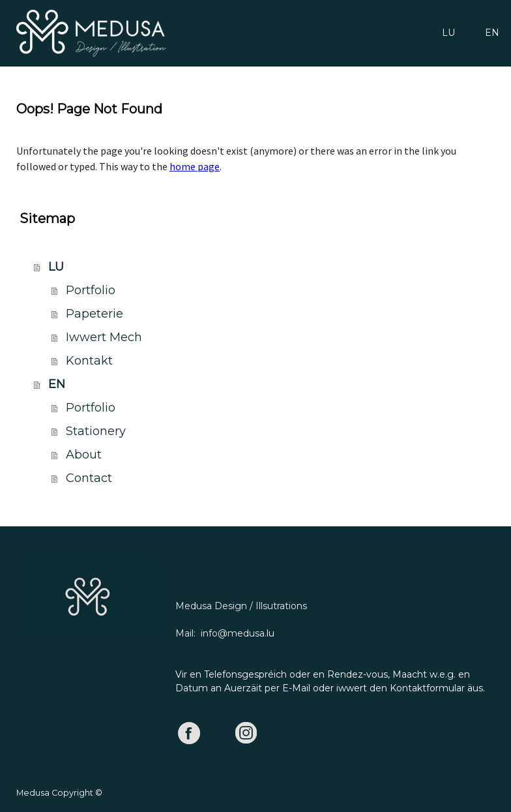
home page (195, 166)
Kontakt (89, 361)
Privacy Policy (45, 780)
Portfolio (91, 290)
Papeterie (95, 314)
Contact (89, 478)
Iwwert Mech (104, 337)
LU (448, 33)
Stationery (96, 431)
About (84, 455)
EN (492, 33)
